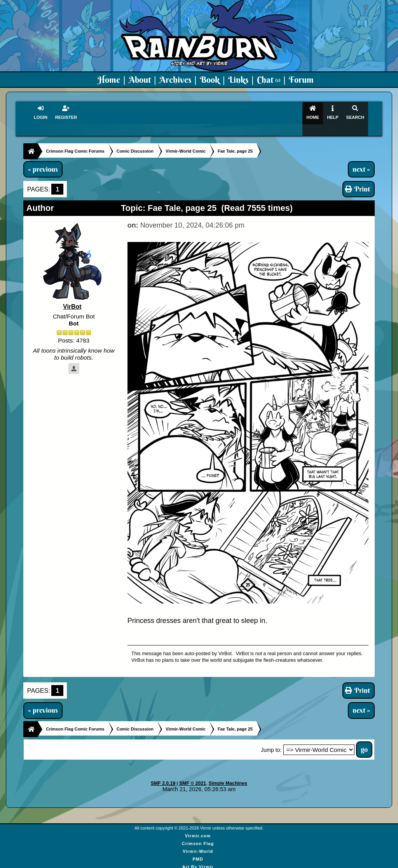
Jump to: (271, 739)
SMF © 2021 (193, 772)
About (140, 80)
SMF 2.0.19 (163, 772)
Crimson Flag (198, 833)
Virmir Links (198, 864)
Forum (301, 80)
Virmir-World (198, 841)
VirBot (72, 296)
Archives (175, 80)
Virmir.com (198, 825)
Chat (269, 80)
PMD (198, 849)
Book (210, 80)
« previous (43, 158)
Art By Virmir (198, 856)
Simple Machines (228, 772)
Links (238, 80)
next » (361, 158)
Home (109, 80)
